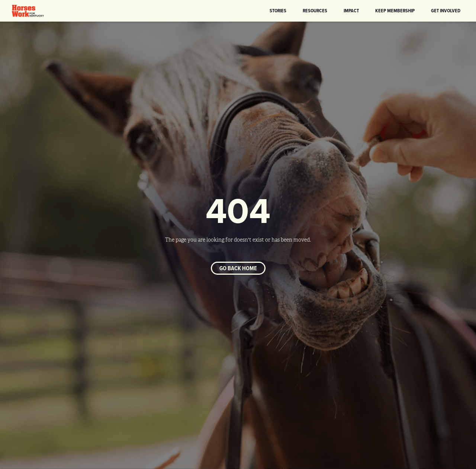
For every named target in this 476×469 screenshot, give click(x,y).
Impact (351, 10)
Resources (315, 10)
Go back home (238, 268)
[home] (28, 11)
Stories (278, 10)
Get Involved (446, 10)
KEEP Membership (395, 10)
